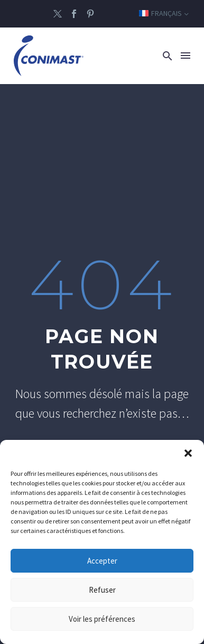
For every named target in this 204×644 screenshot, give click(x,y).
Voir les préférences (102, 619)
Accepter (102, 561)
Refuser (102, 590)
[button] (188, 453)
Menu (186, 56)
